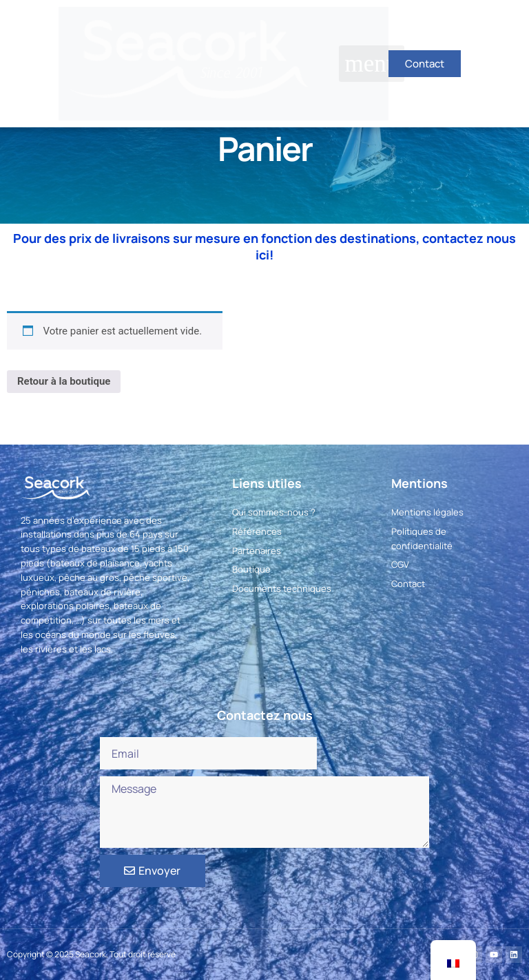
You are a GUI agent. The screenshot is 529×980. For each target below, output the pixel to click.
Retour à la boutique (64, 381)
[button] (372, 64)
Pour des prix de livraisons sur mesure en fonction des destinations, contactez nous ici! (264, 246)
